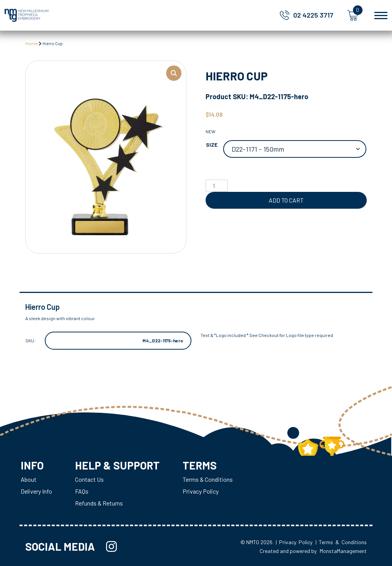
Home (32, 43)
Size (212, 145)
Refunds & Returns (99, 503)
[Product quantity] (217, 186)
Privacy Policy (201, 491)
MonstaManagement (343, 551)
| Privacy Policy (294, 542)
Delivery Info (36, 491)
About (29, 479)
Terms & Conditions (208, 479)
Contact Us (89, 479)
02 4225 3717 (313, 15)
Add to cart (286, 200)
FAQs (82, 491)
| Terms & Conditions (341, 542)
